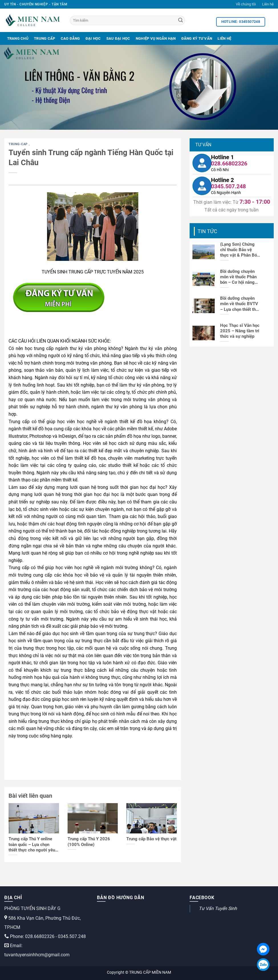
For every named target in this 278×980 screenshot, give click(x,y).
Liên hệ (268, 4)
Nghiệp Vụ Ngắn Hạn (156, 38)
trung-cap (19, 144)
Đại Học (93, 38)
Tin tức (207, 231)
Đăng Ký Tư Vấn (197, 38)
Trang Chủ (18, 38)
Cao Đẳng (70, 38)
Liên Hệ (224, 38)
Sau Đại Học (118, 38)
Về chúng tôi (246, 4)
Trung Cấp (44, 38)
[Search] (180, 21)
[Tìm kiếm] (127, 20)
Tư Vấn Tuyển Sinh (218, 908)
